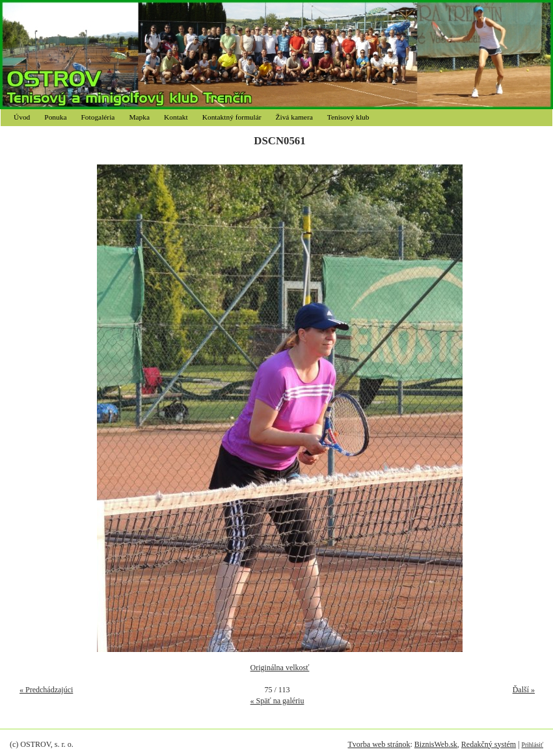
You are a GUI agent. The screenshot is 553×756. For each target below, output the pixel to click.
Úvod (22, 117)
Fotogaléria (98, 117)
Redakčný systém (489, 744)
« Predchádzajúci (46, 690)
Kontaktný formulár (232, 117)
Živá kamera (294, 117)
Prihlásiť (533, 745)
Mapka (139, 117)
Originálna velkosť (280, 668)
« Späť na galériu (277, 701)
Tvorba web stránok (379, 744)
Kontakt (176, 117)
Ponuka (55, 117)
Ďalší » (524, 690)
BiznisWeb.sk (436, 744)
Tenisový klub (348, 117)
